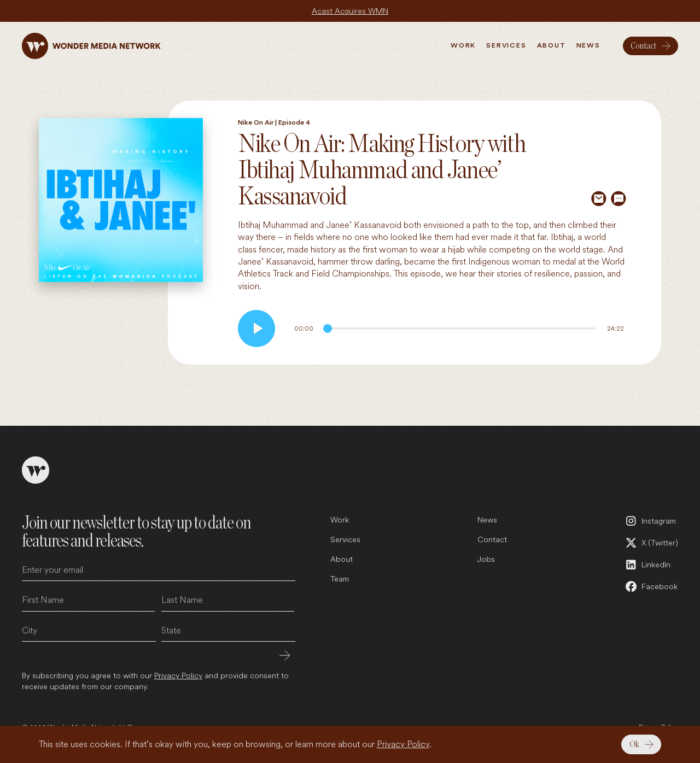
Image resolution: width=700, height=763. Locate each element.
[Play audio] (256, 328)
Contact (492, 539)
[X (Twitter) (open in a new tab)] (651, 543)
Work (340, 520)
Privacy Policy (403, 744)
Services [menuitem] (506, 45)
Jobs (486, 559)
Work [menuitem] (463, 45)
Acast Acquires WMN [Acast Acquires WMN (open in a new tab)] (350, 11)
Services (345, 539)
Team (340, 579)
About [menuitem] (552, 45)
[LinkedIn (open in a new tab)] (651, 565)
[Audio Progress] (459, 328)
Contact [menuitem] (643, 46)
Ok (634, 744)
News (487, 520)
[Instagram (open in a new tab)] (651, 521)
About (342, 559)
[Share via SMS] (619, 198)
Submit (285, 655)
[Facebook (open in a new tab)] (651, 586)
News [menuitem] (588, 45)
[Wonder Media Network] (91, 46)
